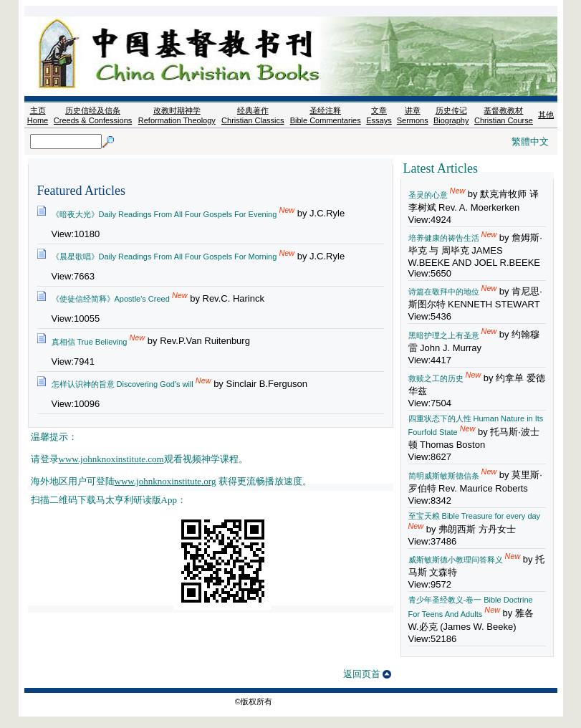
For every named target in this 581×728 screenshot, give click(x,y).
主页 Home (38, 115)
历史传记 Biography (451, 115)
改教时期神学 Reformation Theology (177, 115)
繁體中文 (530, 142)
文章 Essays (379, 115)
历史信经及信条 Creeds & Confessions (93, 115)
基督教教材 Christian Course (504, 115)
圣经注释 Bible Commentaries (326, 115)
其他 (546, 115)
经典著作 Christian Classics (253, 115)
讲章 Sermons (413, 115)
